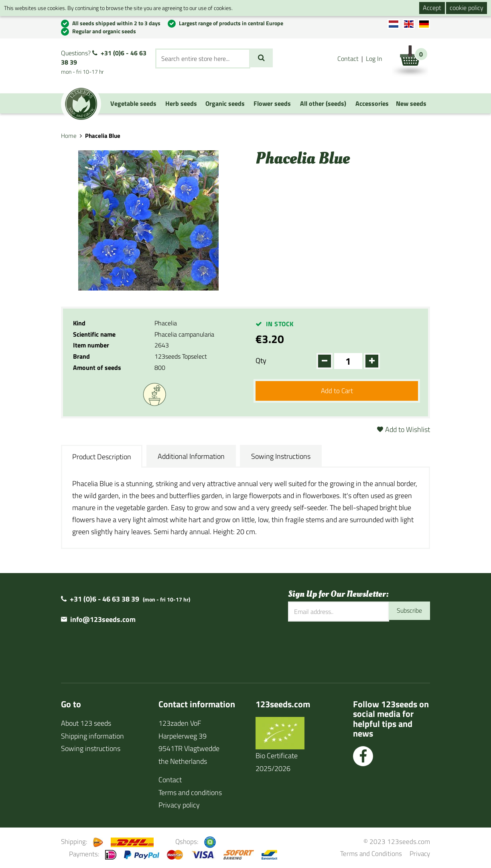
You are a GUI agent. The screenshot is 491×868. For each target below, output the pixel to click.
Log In (374, 59)
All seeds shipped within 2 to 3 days (116, 23)
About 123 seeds (86, 723)
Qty (261, 360)
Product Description (102, 457)
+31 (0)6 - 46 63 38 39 (104, 58)
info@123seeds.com (103, 619)
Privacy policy (179, 805)
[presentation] (349, 647)
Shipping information (92, 736)
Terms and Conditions (371, 853)
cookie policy (467, 8)
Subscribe (408, 611)
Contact (348, 59)
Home (69, 136)
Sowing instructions (91, 748)
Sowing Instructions (281, 456)
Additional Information (191, 456)
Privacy (420, 853)
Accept (432, 8)
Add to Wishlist (408, 429)
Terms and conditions (190, 792)
